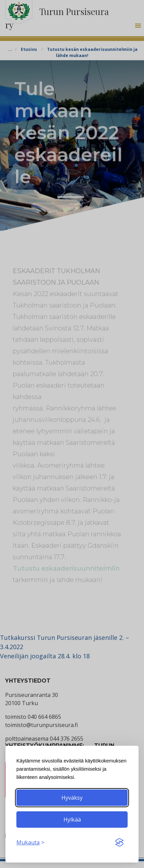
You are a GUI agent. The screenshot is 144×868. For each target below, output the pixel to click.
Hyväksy (72, 798)
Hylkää (72, 820)
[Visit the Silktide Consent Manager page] (119, 842)
